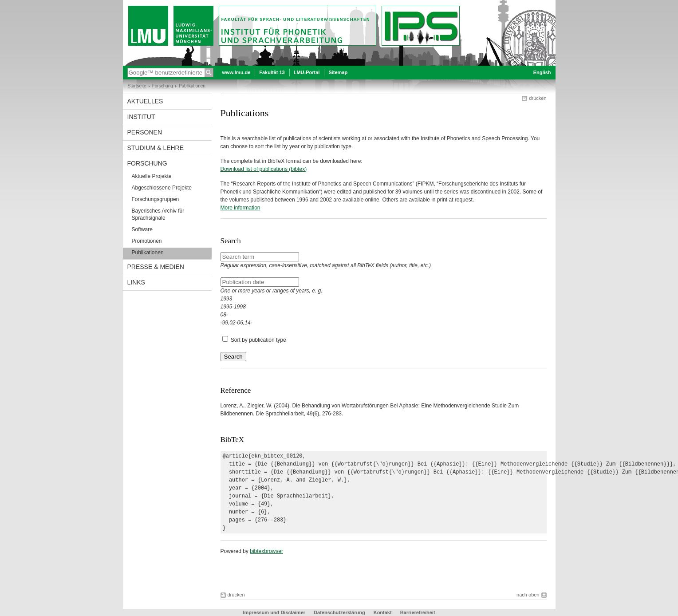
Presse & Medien (156, 267)
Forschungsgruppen (156, 199)
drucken (538, 98)
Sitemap (338, 72)
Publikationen (148, 253)
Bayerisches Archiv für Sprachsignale (158, 214)
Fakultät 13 (272, 72)
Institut (141, 117)
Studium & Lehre (156, 148)
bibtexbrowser (266, 551)
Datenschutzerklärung (339, 612)
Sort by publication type (258, 340)
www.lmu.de (237, 72)
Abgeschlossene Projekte (162, 188)
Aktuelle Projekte (152, 176)
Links (136, 282)
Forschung (163, 86)
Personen (145, 132)
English (542, 72)
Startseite (137, 86)
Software (142, 229)
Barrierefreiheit (418, 612)
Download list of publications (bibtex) (264, 169)
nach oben (528, 595)
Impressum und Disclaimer (274, 612)
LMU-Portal (307, 72)
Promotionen (147, 241)
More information (240, 208)
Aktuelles (145, 101)
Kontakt (383, 612)
